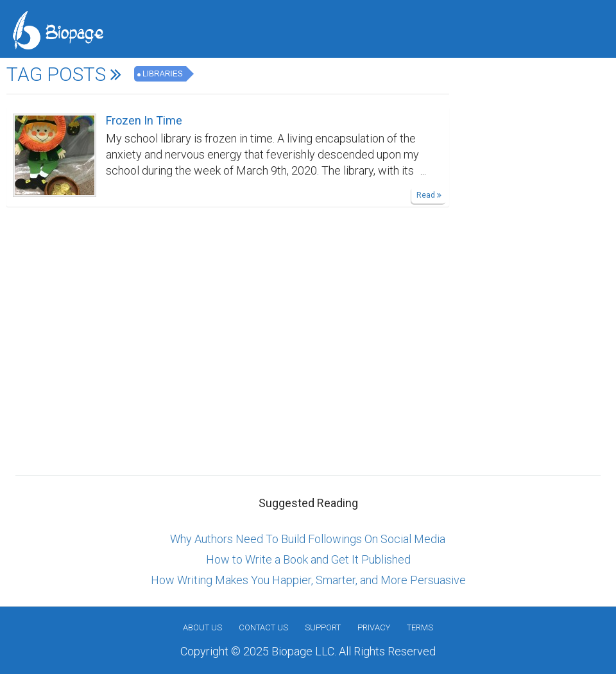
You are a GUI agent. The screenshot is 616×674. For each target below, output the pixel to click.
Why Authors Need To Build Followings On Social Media (308, 539)
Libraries (163, 74)
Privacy (374, 627)
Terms (420, 627)
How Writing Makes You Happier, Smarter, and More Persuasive (308, 580)
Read (429, 195)
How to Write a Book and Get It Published (308, 559)
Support (323, 627)
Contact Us (263, 627)
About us (202, 627)
